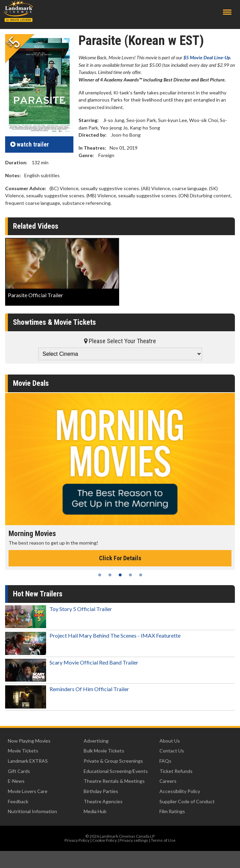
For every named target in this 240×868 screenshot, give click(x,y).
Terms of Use (163, 840)
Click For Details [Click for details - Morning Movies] (120, 558)
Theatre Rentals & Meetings (114, 781)
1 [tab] (100, 575)
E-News (16, 781)
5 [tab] (141, 575)
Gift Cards (19, 771)
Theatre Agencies (103, 801)
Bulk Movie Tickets (104, 751)
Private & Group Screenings (113, 761)
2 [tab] (110, 575)
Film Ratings (172, 811)
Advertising (96, 741)
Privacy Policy (77, 840)
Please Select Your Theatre (120, 341)
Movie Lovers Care (28, 791)
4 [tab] (130, 575)
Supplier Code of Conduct (187, 801)
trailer (30, 144)
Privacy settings (134, 840)
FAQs (165, 761)
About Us (170, 741)
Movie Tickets (23, 751)
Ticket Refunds (176, 771)
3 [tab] (120, 575)
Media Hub (95, 811)
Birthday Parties (101, 791)
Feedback (18, 801)
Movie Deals (31, 383)
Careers (168, 781)
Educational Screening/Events (116, 771)
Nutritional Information (32, 811)
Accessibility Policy (180, 791)
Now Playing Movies (29, 741)
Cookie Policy (104, 840)
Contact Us (172, 751)
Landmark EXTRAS (28, 761)
